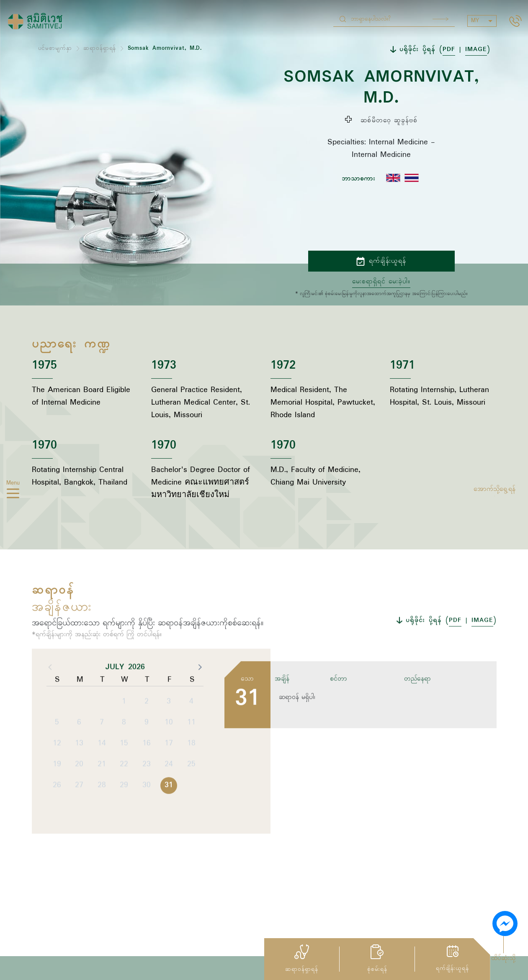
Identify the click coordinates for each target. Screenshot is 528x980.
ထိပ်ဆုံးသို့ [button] (503, 958)
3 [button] (169, 735)
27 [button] (79, 818)
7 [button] (102, 756)
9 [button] (147, 756)
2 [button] (147, 735)
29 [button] (124, 818)
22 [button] (124, 798)
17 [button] (169, 777)
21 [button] (102, 798)
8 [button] (124, 756)
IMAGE (476, 49)
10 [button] (169, 756)
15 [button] (124, 777)
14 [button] (102, 777)
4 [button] (191, 735)
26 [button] (57, 818)
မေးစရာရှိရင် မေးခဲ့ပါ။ (381, 282)
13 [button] (79, 777)
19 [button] (57, 798)
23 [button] (147, 798)
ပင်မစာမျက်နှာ (55, 48)
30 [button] (147, 818)
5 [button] (57, 756)
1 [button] (124, 735)
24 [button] (169, 798)
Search (440, 19)
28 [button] (102, 818)
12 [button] (57, 777)
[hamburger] (13, 495)
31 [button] (169, 818)
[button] (199, 700)
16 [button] (147, 777)
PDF (449, 49)
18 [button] (191, 777)
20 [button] (79, 798)
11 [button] (191, 756)
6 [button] (79, 756)
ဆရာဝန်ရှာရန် (100, 48)
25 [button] (191, 798)
